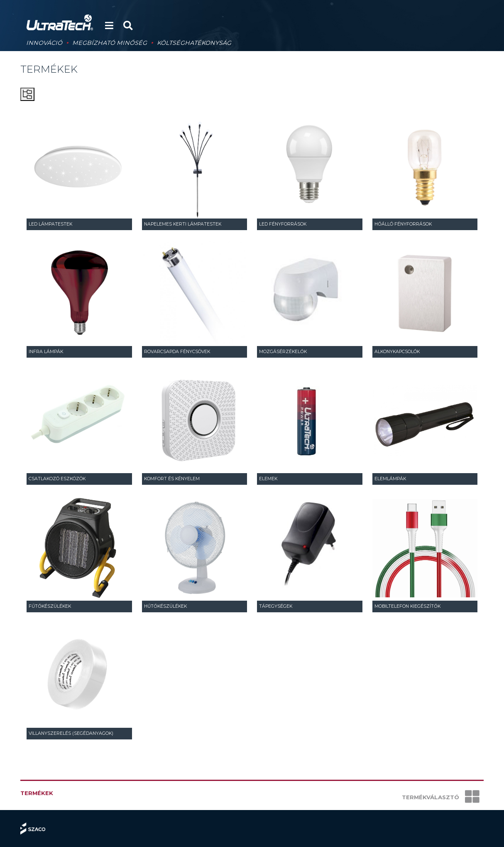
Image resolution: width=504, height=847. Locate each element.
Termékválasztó (441, 797)
